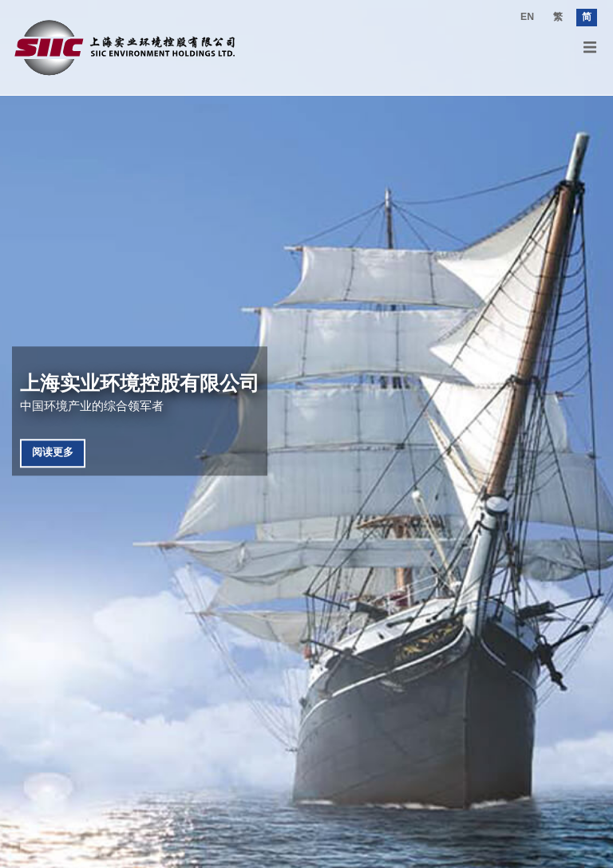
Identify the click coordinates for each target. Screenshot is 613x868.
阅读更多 (53, 452)
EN (527, 17)
